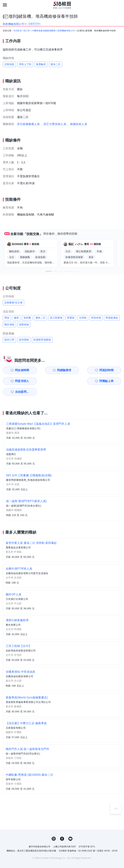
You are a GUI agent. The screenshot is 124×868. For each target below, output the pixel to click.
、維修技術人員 (77, 124)
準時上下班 (25, 64)
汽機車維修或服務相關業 (44, 31)
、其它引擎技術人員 (54, 124)
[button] (49, 271)
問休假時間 (19, 370)
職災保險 (9, 324)
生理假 (83, 318)
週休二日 (55, 64)
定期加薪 (9, 64)
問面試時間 (79, 370)
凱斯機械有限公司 (66, 31)
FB (62, 828)
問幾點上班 (19, 381)
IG (54, 828)
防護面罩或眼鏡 (42, 340)
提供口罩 (9, 340)
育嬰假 (71, 318)
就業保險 (24, 324)
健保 (16, 318)
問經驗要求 (49, 370)
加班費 (27, 318)
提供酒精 (24, 340)
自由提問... (49, 381)
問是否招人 (110, 370)
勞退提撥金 (112, 318)
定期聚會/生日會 (13, 303)
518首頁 (18, 31)
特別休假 (96, 318)
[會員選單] (119, 5)
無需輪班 (41, 64)
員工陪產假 (56, 318)
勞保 (7, 318)
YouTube (70, 828)
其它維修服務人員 (28, 124)
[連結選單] (5, 5)
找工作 (27, 31)
